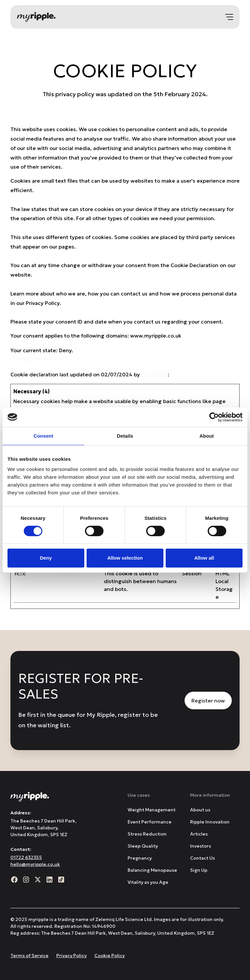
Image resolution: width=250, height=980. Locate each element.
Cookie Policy (110, 956)
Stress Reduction (147, 834)
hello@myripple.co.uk (35, 864)
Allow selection (125, 558)
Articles (199, 834)
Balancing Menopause (152, 870)
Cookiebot (154, 374)
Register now (208, 701)
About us (200, 810)
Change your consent (38, 358)
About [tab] (207, 436)
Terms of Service (29, 956)
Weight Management (152, 810)
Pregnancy (140, 858)
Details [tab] (125, 436)
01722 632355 (26, 857)
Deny (46, 558)
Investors (201, 846)
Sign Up (199, 870)
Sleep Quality (143, 846)
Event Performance (150, 822)
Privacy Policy (71, 956)
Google (69, 573)
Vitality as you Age (148, 882)
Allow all (204, 558)
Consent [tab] (43, 436)
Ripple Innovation (210, 822)
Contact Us (202, 858)
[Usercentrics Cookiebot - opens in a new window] (214, 417)
